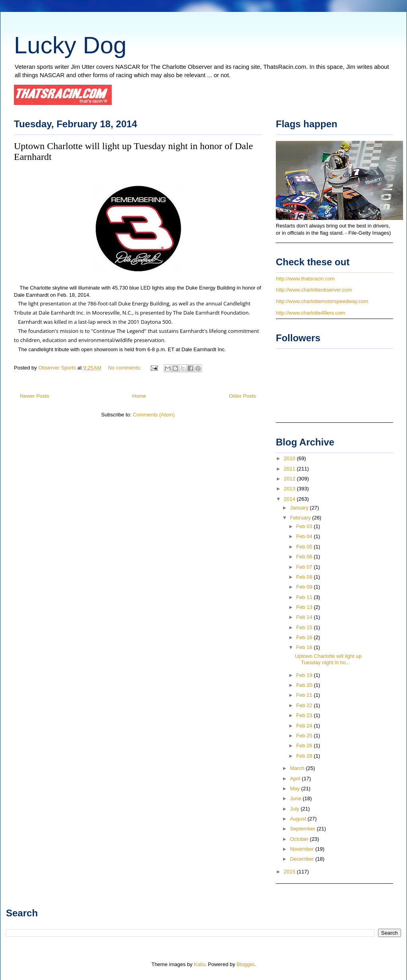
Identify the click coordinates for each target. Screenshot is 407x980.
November (303, 849)
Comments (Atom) (154, 415)
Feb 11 (305, 597)
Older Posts (242, 396)
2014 (290, 499)
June (297, 798)
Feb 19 (305, 675)
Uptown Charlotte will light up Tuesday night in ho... (328, 659)
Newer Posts (35, 396)
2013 (290, 489)
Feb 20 (305, 685)
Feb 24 (305, 726)
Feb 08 (305, 577)
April (296, 779)
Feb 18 (305, 647)
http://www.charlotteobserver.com (314, 290)
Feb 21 (305, 695)
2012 (290, 479)
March (298, 768)
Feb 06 (305, 557)
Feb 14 (305, 617)
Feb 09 (305, 587)
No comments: (125, 368)
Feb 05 (305, 547)
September (303, 829)
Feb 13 (305, 607)
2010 (290, 458)
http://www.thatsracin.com (305, 279)
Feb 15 (305, 627)
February (301, 518)
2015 (290, 872)
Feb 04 (305, 536)
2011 (290, 469)
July (296, 809)
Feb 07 (305, 567)
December (303, 859)
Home (139, 396)
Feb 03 (305, 526)
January (300, 508)
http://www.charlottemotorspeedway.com (322, 301)
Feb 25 (305, 736)
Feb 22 (305, 705)
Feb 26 (305, 746)
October (300, 839)
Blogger (245, 964)
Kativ (200, 964)
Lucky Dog (70, 45)
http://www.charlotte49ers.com (310, 313)
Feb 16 (305, 637)
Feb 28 (305, 756)
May (296, 788)
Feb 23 (305, 715)
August (299, 819)
